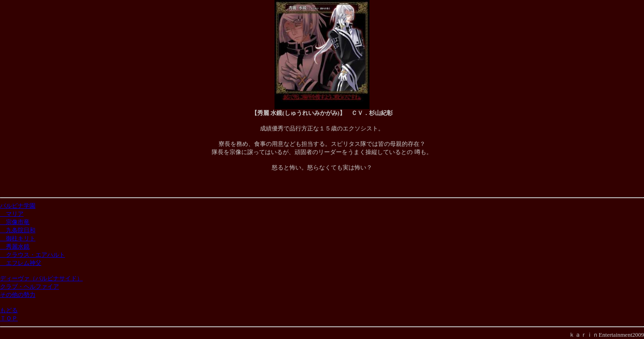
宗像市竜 (15, 222)
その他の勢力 (18, 295)
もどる (9, 310)
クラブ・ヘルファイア (30, 287)
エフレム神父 (21, 263)
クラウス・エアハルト (32, 255)
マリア (12, 214)
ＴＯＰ (9, 318)
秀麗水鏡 (15, 247)
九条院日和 (18, 230)
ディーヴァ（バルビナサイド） (41, 278)
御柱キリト (18, 238)
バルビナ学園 (18, 206)
